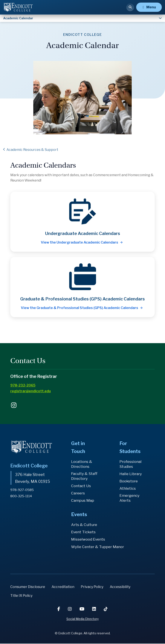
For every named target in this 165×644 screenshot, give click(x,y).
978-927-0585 (22, 490)
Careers (78, 493)
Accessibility (120, 587)
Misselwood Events (89, 540)
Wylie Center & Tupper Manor (98, 547)
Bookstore (129, 481)
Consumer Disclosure (28, 587)
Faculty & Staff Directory (85, 476)
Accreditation (63, 587)
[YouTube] (82, 609)
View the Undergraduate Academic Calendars (79, 242)
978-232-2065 (23, 385)
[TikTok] (106, 609)
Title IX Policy (21, 596)
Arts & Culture (84, 525)
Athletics (128, 489)
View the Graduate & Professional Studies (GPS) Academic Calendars (79, 308)
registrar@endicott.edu (31, 391)
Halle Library (131, 474)
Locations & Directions (82, 464)
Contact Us (81, 486)
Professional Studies (131, 464)
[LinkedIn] (95, 609)
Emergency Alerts (130, 498)
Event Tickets (84, 532)
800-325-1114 (22, 496)
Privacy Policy (92, 587)
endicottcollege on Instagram (14, 405)
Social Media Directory (82, 619)
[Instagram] (70, 609)
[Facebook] (59, 609)
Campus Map (83, 501)
